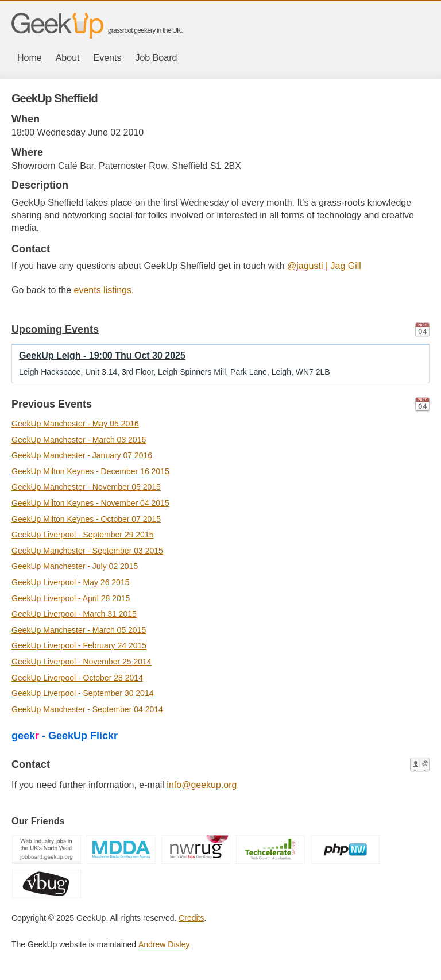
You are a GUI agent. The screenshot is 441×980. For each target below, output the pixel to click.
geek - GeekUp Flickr (65, 736)
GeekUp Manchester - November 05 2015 (86, 487)
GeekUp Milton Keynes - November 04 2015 (90, 503)
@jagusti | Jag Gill (324, 266)
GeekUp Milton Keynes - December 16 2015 (90, 471)
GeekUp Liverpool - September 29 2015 (82, 535)
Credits (191, 918)
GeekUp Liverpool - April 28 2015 (71, 598)
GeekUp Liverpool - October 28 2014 (77, 678)
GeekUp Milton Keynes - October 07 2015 (86, 519)
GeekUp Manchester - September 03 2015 (87, 551)
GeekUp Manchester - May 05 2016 (75, 424)
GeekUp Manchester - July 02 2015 (75, 566)
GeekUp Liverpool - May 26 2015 (70, 582)
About (68, 58)
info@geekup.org (202, 785)
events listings (103, 290)
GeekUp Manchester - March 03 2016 (79, 440)
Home (30, 58)
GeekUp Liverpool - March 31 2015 (74, 614)
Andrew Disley (164, 944)
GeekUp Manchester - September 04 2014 (87, 709)
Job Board (156, 58)
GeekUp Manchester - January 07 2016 (82, 455)
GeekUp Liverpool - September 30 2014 (82, 693)
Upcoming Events (55, 329)
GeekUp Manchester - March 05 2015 (79, 630)
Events (108, 58)
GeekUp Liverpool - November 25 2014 (82, 662)
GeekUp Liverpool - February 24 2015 (79, 645)
